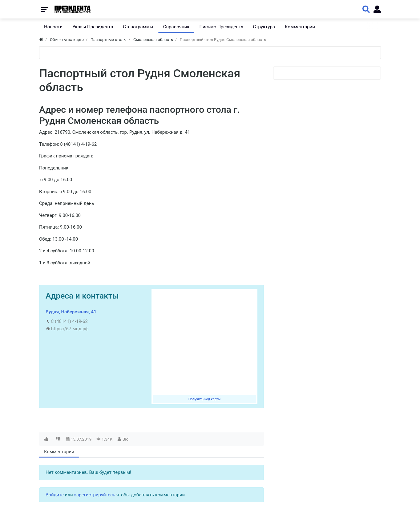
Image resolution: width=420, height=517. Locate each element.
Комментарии (59, 452)
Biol (126, 439)
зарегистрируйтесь (95, 495)
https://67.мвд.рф (70, 329)
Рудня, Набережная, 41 (71, 312)
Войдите (55, 495)
